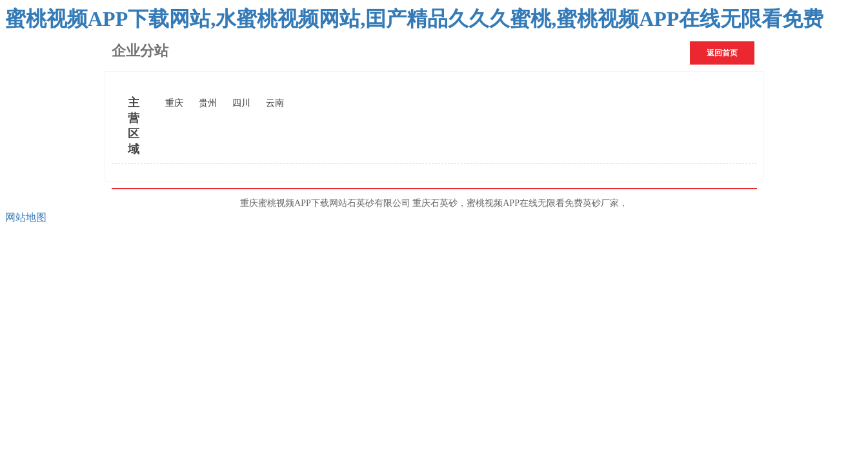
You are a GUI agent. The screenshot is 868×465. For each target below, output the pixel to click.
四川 (241, 103)
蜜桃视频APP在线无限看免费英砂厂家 (543, 203)
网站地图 (26, 217)
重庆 (174, 103)
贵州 (208, 103)
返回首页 (722, 53)
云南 (275, 103)
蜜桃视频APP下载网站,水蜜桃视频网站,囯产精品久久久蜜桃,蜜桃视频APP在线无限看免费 (414, 19)
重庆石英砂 (435, 203)
